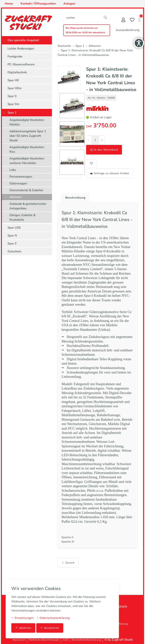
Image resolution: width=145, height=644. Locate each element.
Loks (13, 170)
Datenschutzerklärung (53, 618)
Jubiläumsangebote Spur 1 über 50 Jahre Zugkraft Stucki (28, 136)
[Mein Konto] (123, 20)
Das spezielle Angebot (23, 40)
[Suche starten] (106, 18)
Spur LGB (14, 228)
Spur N (12, 236)
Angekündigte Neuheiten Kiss (27, 149)
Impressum (19, 640)
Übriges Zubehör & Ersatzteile (22, 217)
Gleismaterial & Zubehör (26, 190)
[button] (139, 20)
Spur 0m (13, 104)
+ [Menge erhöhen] (102, 140)
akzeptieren (50, 628)
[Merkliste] (132, 20)
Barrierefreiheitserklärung (86, 640)
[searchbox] (82, 18)
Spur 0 (12, 96)
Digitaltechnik (17, 72)
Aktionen (16, 197)
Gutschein (14, 251)
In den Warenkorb (104, 150)
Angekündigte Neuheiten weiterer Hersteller (27, 161)
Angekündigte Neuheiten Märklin (27, 122)
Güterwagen (18, 183)
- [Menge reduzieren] (89, 140)
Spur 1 (12, 113)
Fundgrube (15, 56)
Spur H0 (13, 80)
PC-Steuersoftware (21, 64)
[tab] (75, 197)
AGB (65, 640)
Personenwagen (21, 177)
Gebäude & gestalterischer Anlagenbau (28, 206)
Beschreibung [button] (76, 198)
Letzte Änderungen (21, 49)
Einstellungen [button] (22, 618)
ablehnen (23, 628)
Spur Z (12, 244)
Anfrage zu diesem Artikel (110, 173)
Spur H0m (15, 88)
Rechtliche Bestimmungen (44, 640)
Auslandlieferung (128, 30)
